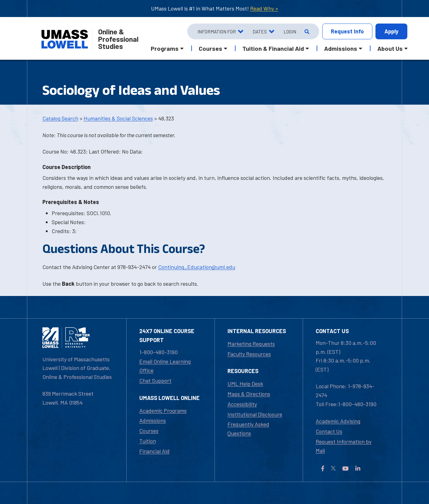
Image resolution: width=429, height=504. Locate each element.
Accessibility (242, 404)
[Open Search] (306, 32)
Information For (217, 32)
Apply (391, 31)
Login (290, 32)
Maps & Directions (249, 394)
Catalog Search (60, 118)
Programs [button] (165, 48)
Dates (260, 32)
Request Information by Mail (344, 446)
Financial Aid (154, 451)
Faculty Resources (249, 354)
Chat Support (155, 380)
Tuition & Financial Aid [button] (273, 48)
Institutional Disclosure (255, 414)
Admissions (153, 420)
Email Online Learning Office (165, 366)
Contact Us (329, 431)
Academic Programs (163, 411)
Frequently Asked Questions (248, 429)
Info (347, 31)
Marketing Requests (251, 344)
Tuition (148, 441)
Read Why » (264, 8)
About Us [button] (390, 48)
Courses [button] (210, 48)
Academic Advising (338, 421)
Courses (149, 431)
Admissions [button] (341, 48)
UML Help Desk (245, 384)
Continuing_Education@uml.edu (197, 267)
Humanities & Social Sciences (118, 118)
